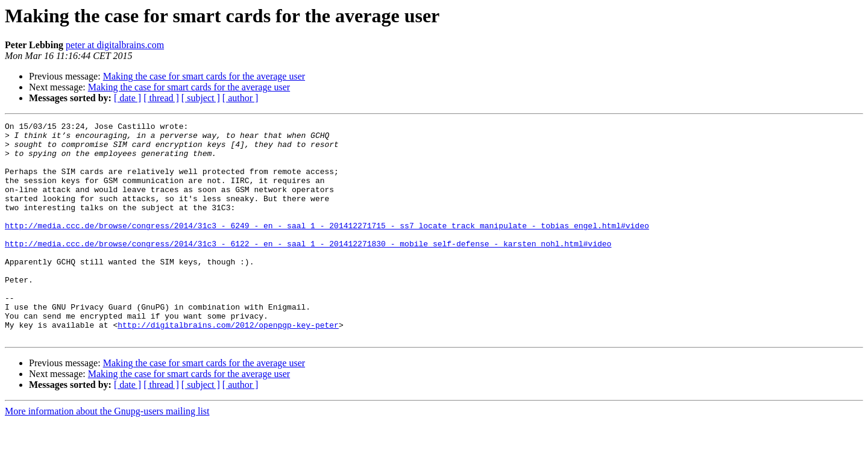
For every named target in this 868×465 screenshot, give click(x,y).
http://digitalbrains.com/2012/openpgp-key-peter (228, 366)
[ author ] (241, 98)
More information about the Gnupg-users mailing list (107, 454)
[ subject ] (201, 98)
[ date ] (127, 98)
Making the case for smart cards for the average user (204, 76)
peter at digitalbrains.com (115, 45)
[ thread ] (161, 98)
